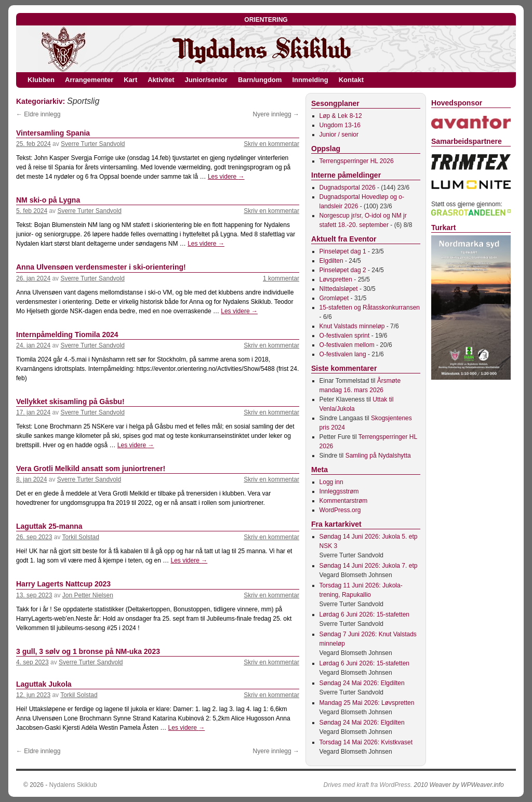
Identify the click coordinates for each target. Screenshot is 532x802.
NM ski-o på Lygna (48, 200)
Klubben (41, 80)
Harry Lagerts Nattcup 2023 (63, 584)
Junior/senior (206, 80)
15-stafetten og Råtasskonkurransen (370, 308)
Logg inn (331, 482)
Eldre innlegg (38, 114)
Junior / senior (339, 135)
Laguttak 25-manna (49, 526)
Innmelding (310, 80)
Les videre (226, 177)
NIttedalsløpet (339, 289)
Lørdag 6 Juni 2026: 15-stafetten (364, 614)
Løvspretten (336, 279)
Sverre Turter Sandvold (93, 144)
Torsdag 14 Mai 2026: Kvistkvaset (366, 742)
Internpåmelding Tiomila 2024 (67, 335)
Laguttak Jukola (44, 684)
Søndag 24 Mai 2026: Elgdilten (362, 683)
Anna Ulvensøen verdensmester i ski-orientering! (101, 267)
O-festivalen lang (343, 354)
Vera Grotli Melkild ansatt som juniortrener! (91, 469)
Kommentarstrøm (344, 501)
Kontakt (351, 80)
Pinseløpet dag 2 (343, 270)
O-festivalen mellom (347, 345)
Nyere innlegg (276, 114)
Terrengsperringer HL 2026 (357, 161)
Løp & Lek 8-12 (341, 116)
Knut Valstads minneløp (352, 326)
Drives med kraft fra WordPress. (368, 785)
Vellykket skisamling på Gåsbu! (70, 402)
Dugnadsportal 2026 (348, 188)
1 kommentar (281, 278)
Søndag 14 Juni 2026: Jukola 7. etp (369, 566)
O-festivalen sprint (345, 336)
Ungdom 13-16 (340, 125)
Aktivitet (161, 80)
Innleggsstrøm (339, 491)
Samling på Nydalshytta (378, 456)
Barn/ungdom (260, 80)
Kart (130, 80)
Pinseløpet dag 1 (343, 251)
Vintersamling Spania (53, 133)
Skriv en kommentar (271, 144)
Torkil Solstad (81, 537)
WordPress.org (340, 510)
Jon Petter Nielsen (88, 595)
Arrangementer (89, 80)
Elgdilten (331, 261)
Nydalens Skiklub (73, 785)
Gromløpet (334, 298)
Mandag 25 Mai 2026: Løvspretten (367, 703)
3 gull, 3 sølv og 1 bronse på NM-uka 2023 (88, 651)
